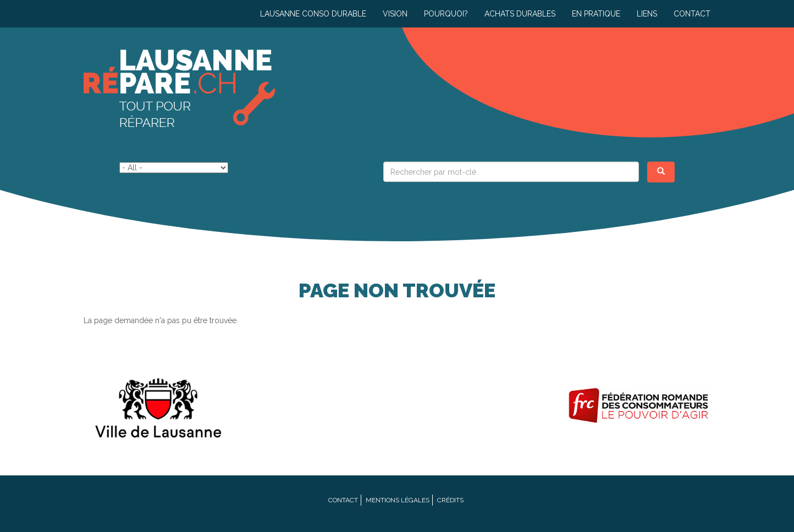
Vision (395, 14)
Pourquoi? (446, 14)
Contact (692, 14)
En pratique (596, 14)
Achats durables (520, 14)
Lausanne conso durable (313, 14)
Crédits (450, 500)
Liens (647, 14)
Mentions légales (398, 500)
